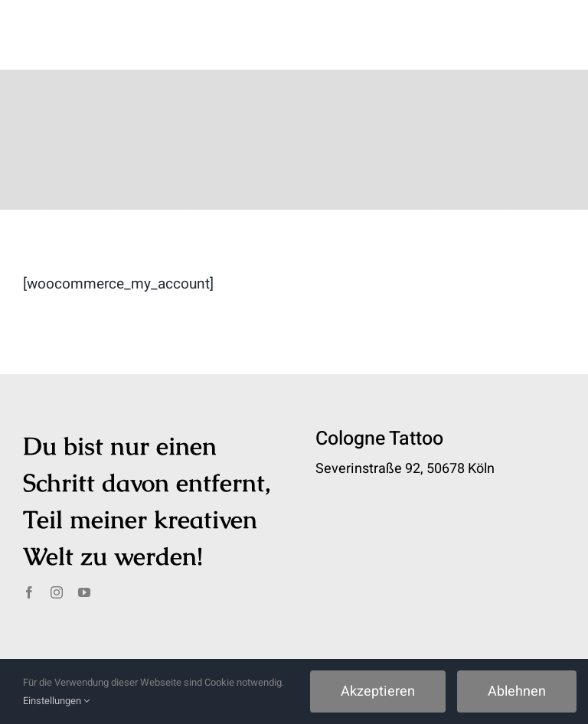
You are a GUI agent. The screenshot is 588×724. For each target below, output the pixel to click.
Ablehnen (517, 691)
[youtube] (84, 592)
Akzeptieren (378, 691)
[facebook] (29, 592)
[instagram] (57, 592)
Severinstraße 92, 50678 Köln (405, 469)
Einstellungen (56, 701)
